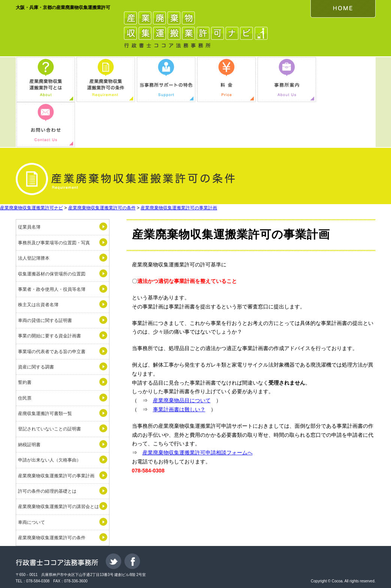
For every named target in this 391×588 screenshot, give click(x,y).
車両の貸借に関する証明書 (45, 320)
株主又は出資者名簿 (38, 305)
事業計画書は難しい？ (179, 409)
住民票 (25, 398)
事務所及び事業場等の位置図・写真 (54, 243)
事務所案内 (287, 80)
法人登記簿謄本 (34, 258)
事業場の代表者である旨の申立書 (52, 352)
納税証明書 (29, 445)
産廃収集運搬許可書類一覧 (45, 414)
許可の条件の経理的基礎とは (47, 491)
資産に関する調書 (36, 367)
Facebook (132, 561)
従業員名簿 (29, 227)
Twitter (114, 561)
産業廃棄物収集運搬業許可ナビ (31, 208)
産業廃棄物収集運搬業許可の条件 (106, 80)
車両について (31, 522)
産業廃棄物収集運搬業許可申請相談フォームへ (198, 453)
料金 (226, 80)
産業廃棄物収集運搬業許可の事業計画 (179, 208)
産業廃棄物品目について (182, 400)
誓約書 (25, 382)
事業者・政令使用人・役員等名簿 (52, 289)
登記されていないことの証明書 (49, 429)
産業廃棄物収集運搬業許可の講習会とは (58, 507)
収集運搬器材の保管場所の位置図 (52, 274)
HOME (343, 9)
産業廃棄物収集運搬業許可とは (46, 80)
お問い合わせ (46, 125)
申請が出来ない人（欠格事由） (49, 460)
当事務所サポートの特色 (166, 80)
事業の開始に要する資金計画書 (49, 336)
